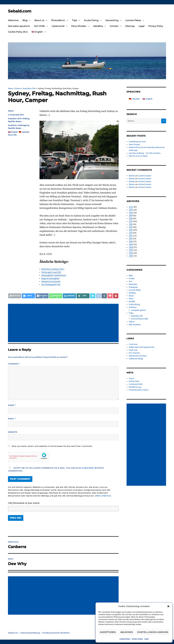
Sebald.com (20, 11)
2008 (131, 247)
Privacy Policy (137, 639)
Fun (130, 281)
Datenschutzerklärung (30, 633)
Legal (146, 639)
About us (39, 20)
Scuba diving (134, 304)
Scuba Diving (91, 20)
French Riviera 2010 (139, 319)
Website (13, 432)
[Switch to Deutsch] (134, 99)
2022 (131, 207)
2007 (131, 250)
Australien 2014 (29, 88)
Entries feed (134, 381)
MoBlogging (23, 125)
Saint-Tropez (134, 144)
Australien (12, 125)
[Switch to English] (147, 99)
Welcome (13, 20)
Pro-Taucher (134, 353)
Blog (25, 20)
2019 (131, 216)
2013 (131, 233)
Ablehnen (127, 632)
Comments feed (136, 384)
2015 (131, 227)
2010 (131, 241)
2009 (131, 244)
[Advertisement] (64, 323)
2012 (131, 236)
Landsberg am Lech (137, 142)
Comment (14, 364)
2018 (131, 218)
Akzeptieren (108, 632)
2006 (131, 253)
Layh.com (133, 350)
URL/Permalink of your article (24, 503)
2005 (131, 256)
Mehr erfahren (103, 496)
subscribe (88, 468)
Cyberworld (58, 26)
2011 (131, 239)
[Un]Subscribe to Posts (139, 390)
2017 (131, 221)
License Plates (133, 20)
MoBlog (26, 119)
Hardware (133, 284)
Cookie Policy (125, 639)
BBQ (131, 276)
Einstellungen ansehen (153, 632)
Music (131, 296)
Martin (11, 111)
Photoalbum (58, 20)
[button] (168, 606)
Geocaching (112, 20)
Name (12, 405)
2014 (131, 230)
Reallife (11, 121)
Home (10, 88)
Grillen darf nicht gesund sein (142, 347)
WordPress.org (135, 387)
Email (12, 419)
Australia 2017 (137, 316)
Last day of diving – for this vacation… (145, 153)
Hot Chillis (39, 26)
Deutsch (26, 132)
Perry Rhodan (79, 26)
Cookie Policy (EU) (18, 32)
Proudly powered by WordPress (56, 633)
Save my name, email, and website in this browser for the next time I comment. (52, 446)
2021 (131, 210)
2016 (131, 224)
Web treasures (135, 325)
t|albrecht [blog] (136, 359)
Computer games (138, 310)
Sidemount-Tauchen (138, 356)
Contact (114, 26)
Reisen (18, 88)
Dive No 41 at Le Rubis (138, 156)
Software (133, 307)
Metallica (98, 26)
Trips (74, 20)
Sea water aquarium (19, 26)
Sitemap (130, 26)
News (131, 299)
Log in (131, 378)
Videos (132, 322)
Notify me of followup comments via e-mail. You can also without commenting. (56, 469)
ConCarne (133, 344)
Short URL (12, 135)
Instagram (133, 287)
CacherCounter (145, 176)
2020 (131, 213)
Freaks (132, 278)
